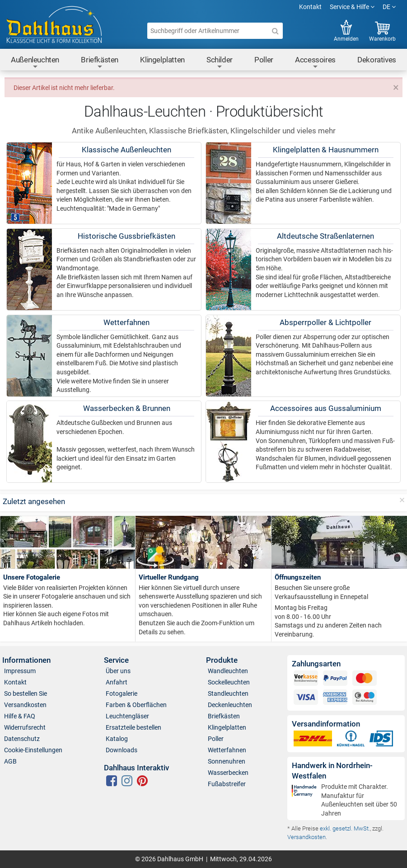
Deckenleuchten (230, 705)
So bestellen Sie (26, 693)
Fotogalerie (122, 693)
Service (116, 660)
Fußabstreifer (227, 784)
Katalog (117, 739)
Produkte (222, 660)
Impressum (20, 671)
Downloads (122, 750)
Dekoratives (377, 60)
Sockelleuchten (229, 682)
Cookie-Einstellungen (33, 750)
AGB (10, 761)
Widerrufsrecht (25, 727)
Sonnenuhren (227, 761)
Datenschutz (22, 739)
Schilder (220, 63)
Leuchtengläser (127, 716)
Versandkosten (25, 705)
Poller (264, 60)
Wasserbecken (228, 773)
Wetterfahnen (227, 750)
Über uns (118, 671)
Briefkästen (100, 63)
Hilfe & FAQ (20, 716)
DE (389, 7)
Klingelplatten (162, 60)
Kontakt (310, 7)
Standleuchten (228, 693)
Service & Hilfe (352, 7)
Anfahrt (117, 682)
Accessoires (315, 63)
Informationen (26, 660)
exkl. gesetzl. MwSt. (345, 828)
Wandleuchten (228, 671)
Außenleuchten (35, 63)
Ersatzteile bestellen (133, 727)
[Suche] (276, 31)
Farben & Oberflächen (136, 705)
